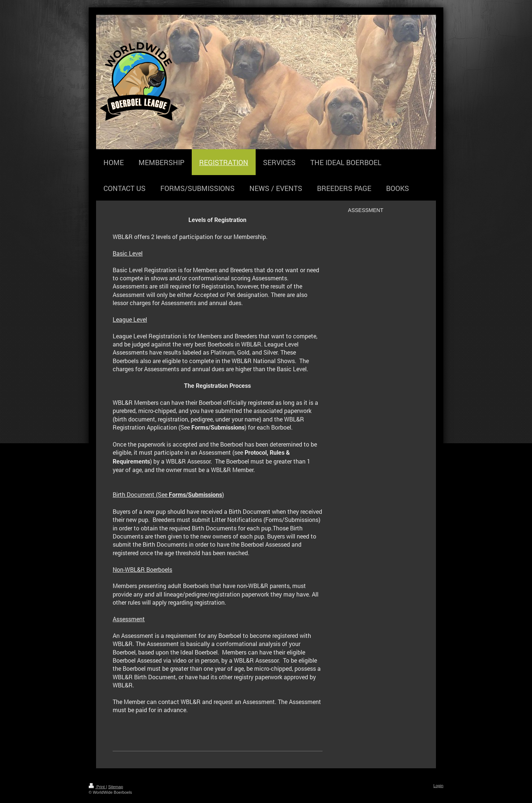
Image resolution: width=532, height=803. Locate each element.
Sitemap (116, 787)
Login (438, 786)
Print (97, 787)
